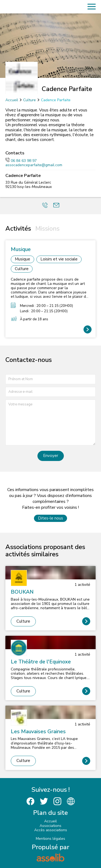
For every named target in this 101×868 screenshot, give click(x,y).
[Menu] (92, 7)
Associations (50, 826)
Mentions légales (50, 839)
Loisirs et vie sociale (59, 259)
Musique (22, 259)
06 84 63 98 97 (21, 161)
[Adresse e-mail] (50, 392)
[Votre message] (50, 422)
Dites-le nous (50, 518)
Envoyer (51, 456)
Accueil (12, 100)
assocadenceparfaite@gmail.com (34, 165)
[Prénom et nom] (50, 379)
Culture (29, 100)
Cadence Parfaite (56, 100)
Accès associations (51, 830)
